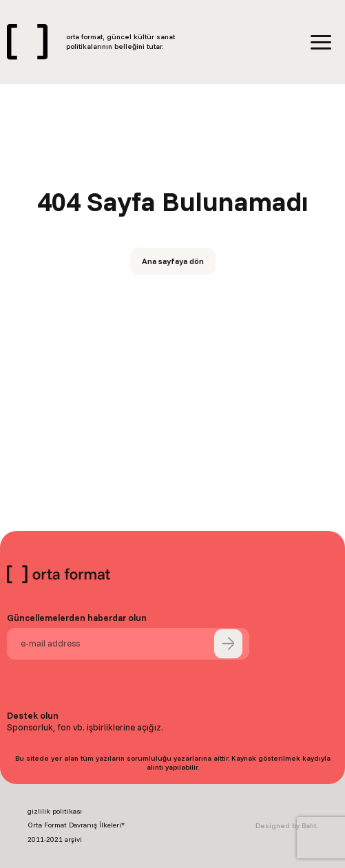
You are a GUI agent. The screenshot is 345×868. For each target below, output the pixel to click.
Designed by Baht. (286, 826)
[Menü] (321, 42)
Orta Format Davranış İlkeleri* (76, 825)
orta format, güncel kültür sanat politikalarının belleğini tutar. (121, 42)
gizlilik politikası (55, 811)
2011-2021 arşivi (55, 839)
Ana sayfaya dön (173, 261)
